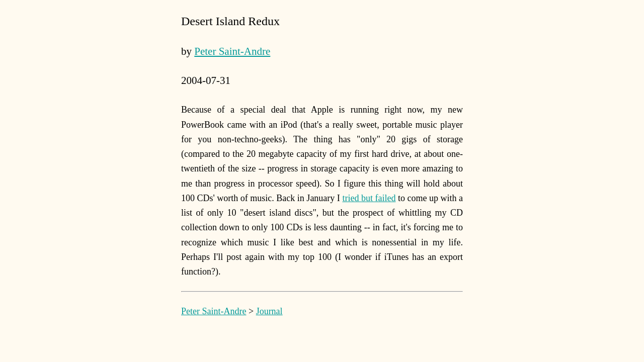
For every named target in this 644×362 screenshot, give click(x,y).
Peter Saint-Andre (232, 51)
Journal (269, 311)
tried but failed (369, 198)
